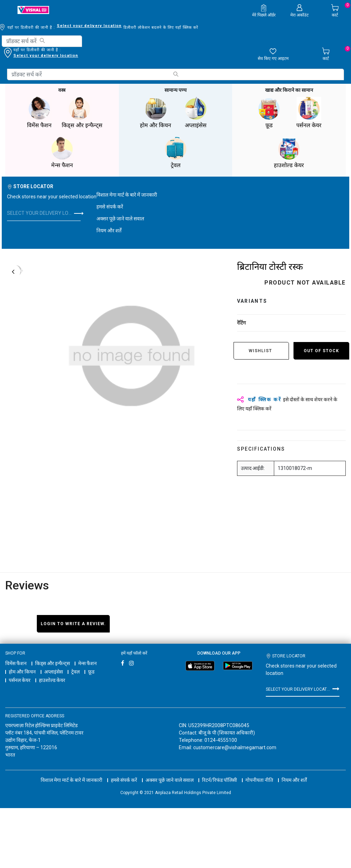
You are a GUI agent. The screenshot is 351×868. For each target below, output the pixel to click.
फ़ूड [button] (269, 113)
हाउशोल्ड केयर (52, 680)
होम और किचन (22, 672)
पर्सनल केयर (20, 680)
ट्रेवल (75, 672)
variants (252, 301)
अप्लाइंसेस (53, 672)
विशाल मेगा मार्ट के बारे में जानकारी (127, 195)
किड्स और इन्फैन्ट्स (52, 663)
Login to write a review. (73, 624)
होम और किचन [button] (156, 113)
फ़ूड (91, 672)
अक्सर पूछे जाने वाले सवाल (120, 219)
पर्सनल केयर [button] (309, 113)
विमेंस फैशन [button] (39, 113)
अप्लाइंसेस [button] (196, 113)
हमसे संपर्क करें (110, 207)
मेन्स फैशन (87, 663)
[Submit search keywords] (42, 40)
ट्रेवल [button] (176, 153)
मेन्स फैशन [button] (62, 153)
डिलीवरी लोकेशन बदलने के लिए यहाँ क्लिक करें (50, 56)
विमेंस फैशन (16, 663)
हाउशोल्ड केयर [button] (289, 153)
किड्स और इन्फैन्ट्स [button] (82, 113)
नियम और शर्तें (109, 231)
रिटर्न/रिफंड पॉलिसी (220, 774)
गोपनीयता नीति (259, 774)
